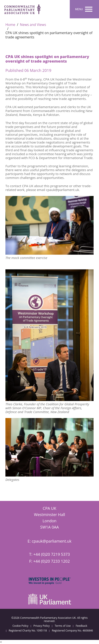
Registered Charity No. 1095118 (28, 631)
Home (10, 25)
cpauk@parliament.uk (52, 541)
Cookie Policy (20, 626)
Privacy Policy (41, 626)
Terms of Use (63, 626)
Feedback (81, 626)
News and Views (33, 25)
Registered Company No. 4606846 (72, 631)
